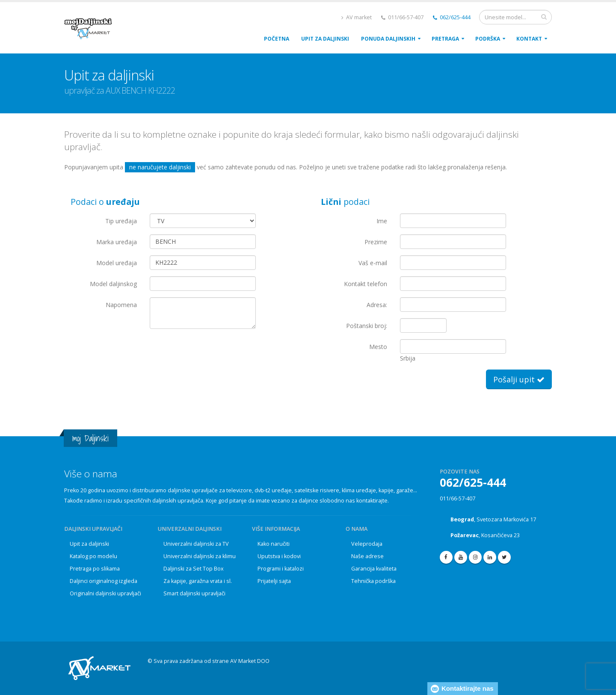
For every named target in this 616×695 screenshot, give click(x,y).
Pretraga (445, 39)
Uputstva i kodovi (279, 556)
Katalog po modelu (93, 556)
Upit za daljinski (89, 544)
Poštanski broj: (367, 326)
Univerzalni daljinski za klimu (200, 556)
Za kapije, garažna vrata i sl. (198, 581)
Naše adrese (367, 556)
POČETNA (277, 39)
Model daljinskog (113, 284)
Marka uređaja (117, 242)
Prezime (376, 242)
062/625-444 (452, 17)
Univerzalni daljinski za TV (196, 544)
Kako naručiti (274, 544)
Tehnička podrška (373, 581)
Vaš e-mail (373, 263)
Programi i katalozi (281, 569)
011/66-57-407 (458, 498)
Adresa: (377, 305)
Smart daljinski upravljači (194, 593)
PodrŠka (488, 39)
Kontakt (529, 39)
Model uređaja (117, 263)
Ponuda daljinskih (388, 39)
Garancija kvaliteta (374, 569)
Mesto (378, 347)
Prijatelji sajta (274, 581)
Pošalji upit (519, 379)
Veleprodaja (367, 544)
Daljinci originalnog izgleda (104, 581)
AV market (357, 17)
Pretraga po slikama (95, 569)
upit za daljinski (325, 39)
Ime (382, 221)
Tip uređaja (121, 221)
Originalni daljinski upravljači (105, 593)
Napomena (121, 305)
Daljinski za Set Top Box (194, 569)
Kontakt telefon (366, 284)
